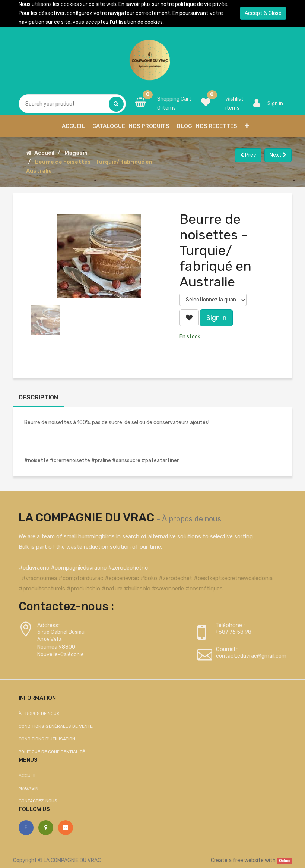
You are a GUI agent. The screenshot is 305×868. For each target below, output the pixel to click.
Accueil (44, 153)
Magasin (76, 153)
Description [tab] (38, 397)
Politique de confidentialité (52, 752)
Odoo (284, 861)
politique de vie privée (201, 4)
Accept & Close (263, 13)
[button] (247, 126)
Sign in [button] (216, 318)
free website (248, 860)
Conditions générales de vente (56, 726)
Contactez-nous (38, 801)
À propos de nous (192, 519)
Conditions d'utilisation (47, 739)
